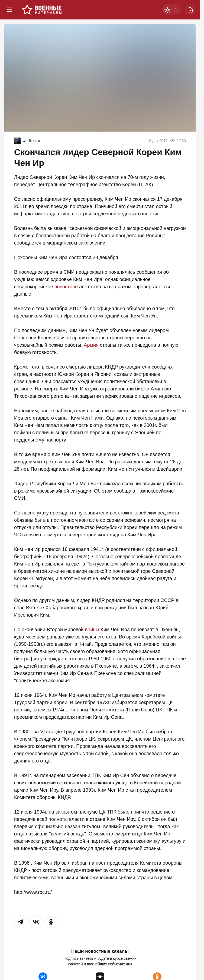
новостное (66, 287)
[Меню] (10, 10)
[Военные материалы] (42, 10)
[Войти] (190, 10)
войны (92, 630)
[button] (21, 922)
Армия (91, 345)
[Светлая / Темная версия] (172, 10)
